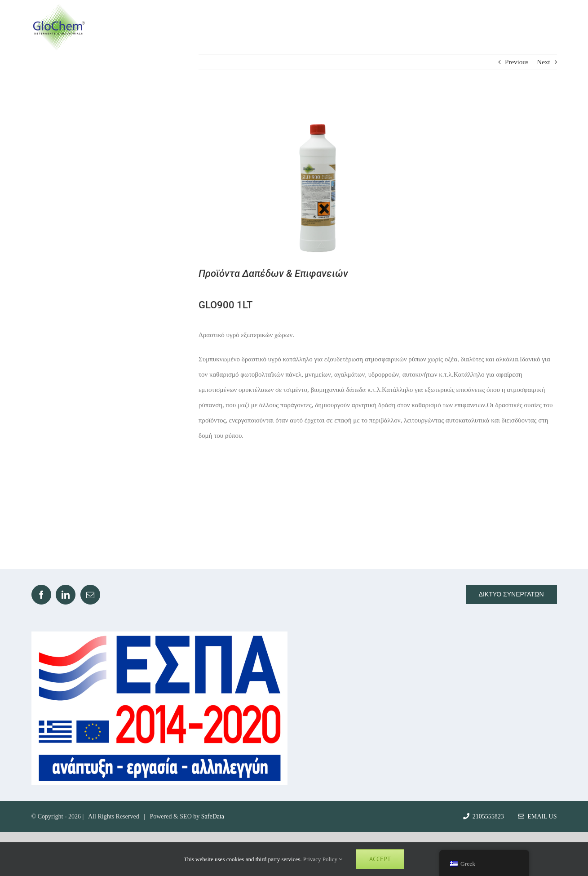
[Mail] (90, 595)
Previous (517, 62)
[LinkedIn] (66, 595)
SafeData (213, 816)
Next (543, 62)
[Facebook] (41, 595)
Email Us (537, 816)
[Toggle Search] (515, 27)
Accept (380, 859)
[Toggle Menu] (549, 27)
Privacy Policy (323, 859)
